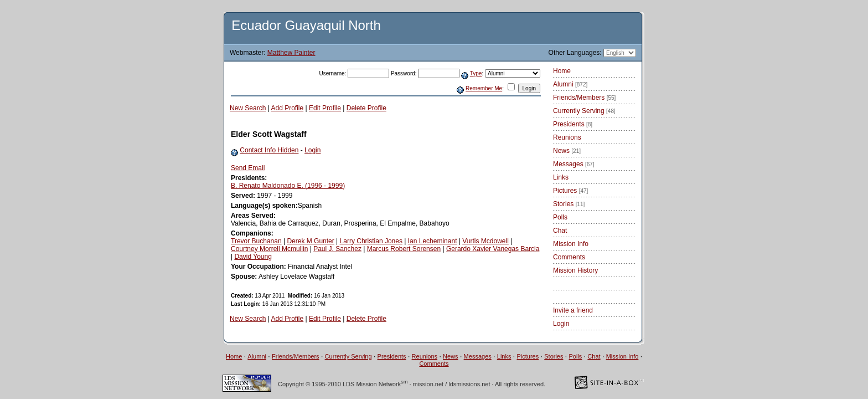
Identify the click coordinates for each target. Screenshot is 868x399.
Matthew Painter (291, 53)
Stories (569, 204)
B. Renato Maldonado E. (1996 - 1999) (288, 186)
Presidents (573, 124)
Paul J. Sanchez (337, 249)
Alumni (570, 84)
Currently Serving (584, 111)
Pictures (570, 191)
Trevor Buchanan (256, 241)
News (567, 151)
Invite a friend (573, 310)
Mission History (575, 270)
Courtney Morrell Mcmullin (269, 249)
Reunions (567, 137)
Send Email (248, 168)
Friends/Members (584, 98)
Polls (560, 217)
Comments (569, 257)
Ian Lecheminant (433, 241)
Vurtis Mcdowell (485, 241)
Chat (560, 231)
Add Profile (288, 108)
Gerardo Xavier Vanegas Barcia (493, 249)
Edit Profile (325, 108)
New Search (248, 108)
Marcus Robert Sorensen (404, 249)
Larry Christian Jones (371, 241)
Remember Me (484, 88)
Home (562, 71)
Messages (574, 164)
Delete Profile (366, 108)
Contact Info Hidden (269, 150)
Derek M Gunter (310, 241)
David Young (253, 257)
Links (561, 177)
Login (312, 150)
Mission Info (571, 244)
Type (476, 73)
